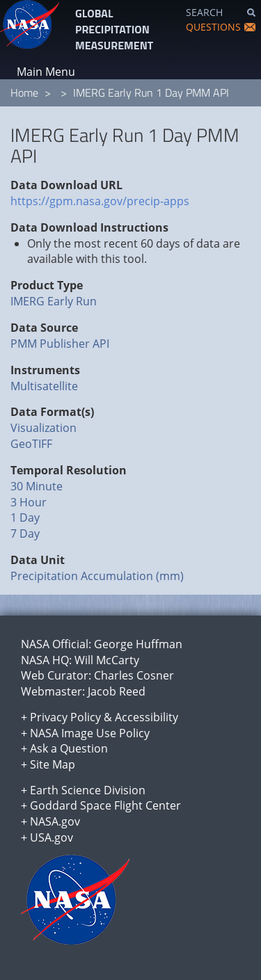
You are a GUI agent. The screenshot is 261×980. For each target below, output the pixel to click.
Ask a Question (69, 748)
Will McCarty (107, 660)
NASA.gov (55, 821)
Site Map (53, 764)
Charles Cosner (134, 675)
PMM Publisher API (60, 344)
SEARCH (204, 12)
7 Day (25, 533)
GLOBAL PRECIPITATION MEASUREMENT (114, 29)
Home (24, 93)
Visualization (43, 428)
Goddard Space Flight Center (105, 805)
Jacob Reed (117, 691)
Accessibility (147, 717)
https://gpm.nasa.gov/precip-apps (100, 201)
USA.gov (52, 837)
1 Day (25, 517)
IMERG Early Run (54, 301)
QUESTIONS (213, 27)
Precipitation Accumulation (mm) (97, 576)
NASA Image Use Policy (90, 733)
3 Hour (29, 502)
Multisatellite (44, 386)
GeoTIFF (31, 444)
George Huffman (138, 644)
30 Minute (37, 486)
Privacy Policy (65, 717)
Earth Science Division (88, 790)
